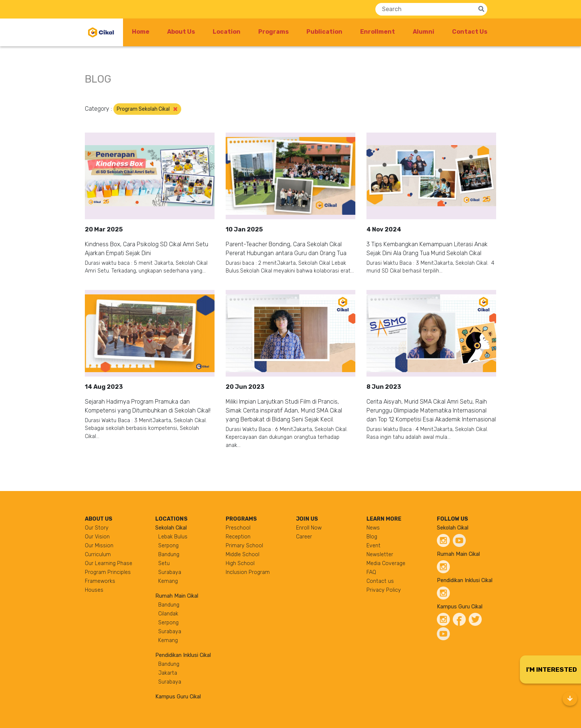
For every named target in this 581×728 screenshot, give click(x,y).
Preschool (238, 528)
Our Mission (99, 546)
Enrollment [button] (378, 32)
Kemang (168, 581)
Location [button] (227, 32)
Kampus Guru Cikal (178, 697)
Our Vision (97, 537)
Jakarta (168, 673)
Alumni (424, 32)
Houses (94, 590)
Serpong (168, 546)
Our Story (97, 528)
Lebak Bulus (173, 537)
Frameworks (100, 581)
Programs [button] (273, 32)
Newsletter (380, 555)
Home (141, 32)
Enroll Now (309, 528)
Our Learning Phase (109, 563)
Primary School (244, 546)
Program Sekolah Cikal (147, 109)
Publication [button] (324, 32)
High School (240, 563)
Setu (164, 563)
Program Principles (108, 572)
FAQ (371, 572)
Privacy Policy (384, 590)
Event (373, 546)
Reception (238, 537)
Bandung (169, 555)
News (373, 528)
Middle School (243, 555)
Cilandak (168, 614)
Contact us (380, 581)
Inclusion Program (248, 572)
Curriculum (98, 555)
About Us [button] (181, 32)
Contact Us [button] (470, 32)
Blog (372, 537)
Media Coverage (386, 563)
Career (304, 537)
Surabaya (170, 572)
